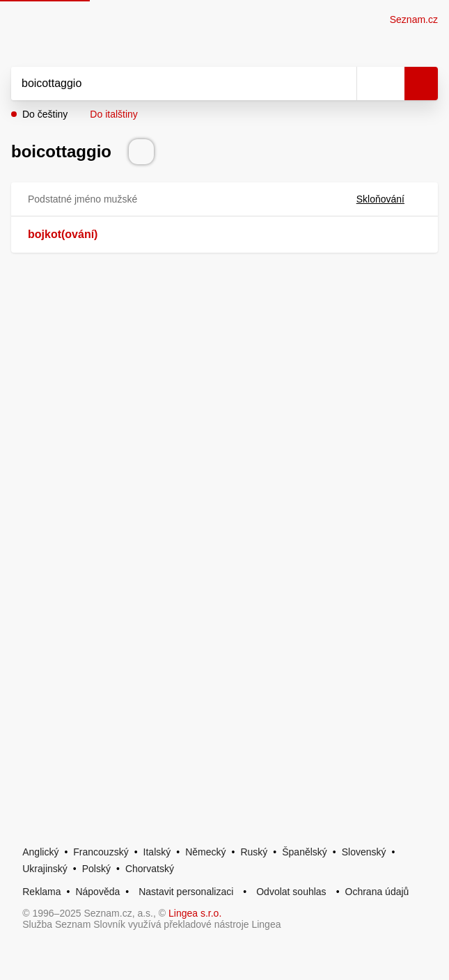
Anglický (40, 852)
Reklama (41, 892)
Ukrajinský (45, 869)
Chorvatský (150, 869)
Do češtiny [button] (45, 114)
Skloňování (389, 199)
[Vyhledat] (168, 84)
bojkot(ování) (63, 234)
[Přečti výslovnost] (141, 152)
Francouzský (101, 852)
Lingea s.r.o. (195, 913)
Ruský (254, 852)
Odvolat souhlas (291, 892)
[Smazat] (341, 84)
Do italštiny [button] (113, 114)
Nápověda (97, 892)
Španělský (305, 852)
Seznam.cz (414, 19)
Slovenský (364, 852)
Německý (205, 852)
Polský (96, 869)
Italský (157, 852)
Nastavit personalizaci (186, 892)
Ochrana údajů (377, 892)
